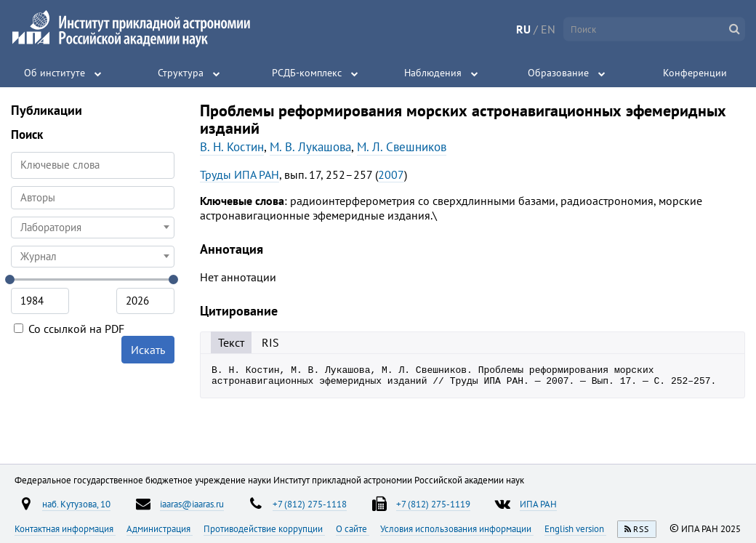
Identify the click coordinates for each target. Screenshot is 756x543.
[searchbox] (93, 197)
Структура (181, 73)
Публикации (47, 110)
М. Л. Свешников (402, 147)
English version (575, 528)
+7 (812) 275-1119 (433, 504)
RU (523, 29)
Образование (558, 73)
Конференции (695, 73)
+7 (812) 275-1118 (310, 504)
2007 (391, 174)
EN (548, 29)
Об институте (55, 73)
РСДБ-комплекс (307, 73)
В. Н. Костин (232, 147)
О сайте (353, 528)
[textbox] (93, 228)
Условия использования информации (457, 528)
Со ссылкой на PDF (69, 329)
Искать (148, 350)
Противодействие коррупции (264, 528)
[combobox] (93, 198)
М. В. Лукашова (310, 147)
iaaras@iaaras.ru (192, 504)
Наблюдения (433, 73)
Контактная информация (65, 528)
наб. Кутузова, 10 (76, 504)
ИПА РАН (538, 504)
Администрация (160, 528)
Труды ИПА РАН (240, 174)
